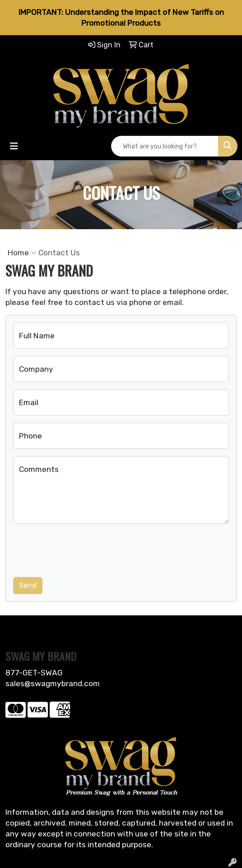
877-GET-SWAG (34, 673)
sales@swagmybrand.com (53, 683)
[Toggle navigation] (14, 146)
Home (18, 253)
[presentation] (82, 549)
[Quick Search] (165, 146)
